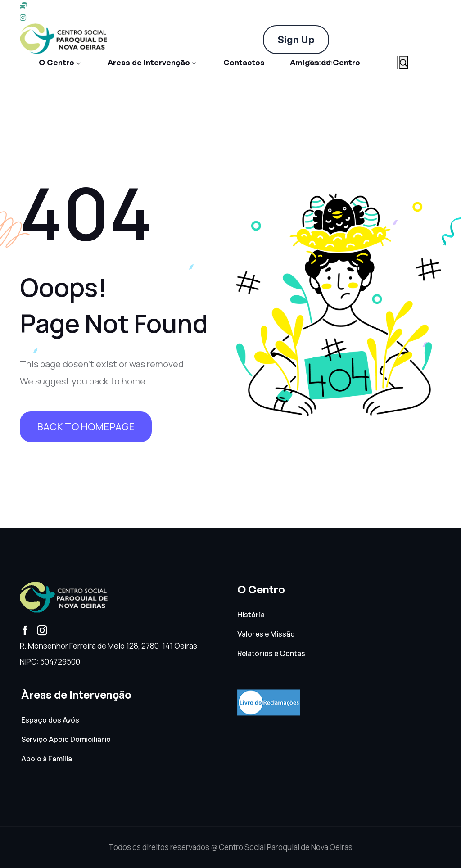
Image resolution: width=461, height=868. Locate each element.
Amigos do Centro (325, 62)
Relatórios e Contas (271, 654)
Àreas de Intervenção (149, 62)
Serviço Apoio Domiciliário (66, 740)
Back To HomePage (86, 427)
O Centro (56, 62)
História (251, 615)
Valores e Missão (266, 635)
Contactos (244, 62)
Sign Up (296, 39)
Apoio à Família (47, 759)
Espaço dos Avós (50, 720)
